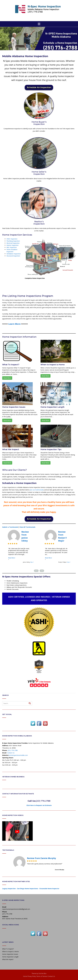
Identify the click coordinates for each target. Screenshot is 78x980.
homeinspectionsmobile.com (18, 755)
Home (25, 976)
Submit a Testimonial (10, 527)
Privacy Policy (32, 976)
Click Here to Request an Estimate (39, 805)
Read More (7, 378)
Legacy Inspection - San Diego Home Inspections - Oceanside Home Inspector (31, 889)
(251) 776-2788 (13, 750)
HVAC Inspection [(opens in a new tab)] (12, 239)
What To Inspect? (11, 365)
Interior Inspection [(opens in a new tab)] (12, 245)
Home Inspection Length (53, 407)
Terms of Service (42, 976)
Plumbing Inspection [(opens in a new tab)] (13, 241)
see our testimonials (37, 490)
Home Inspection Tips (51, 449)
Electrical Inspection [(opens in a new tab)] (13, 243)
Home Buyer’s (39, 122)
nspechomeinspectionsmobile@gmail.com (16, 909)
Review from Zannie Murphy (41, 858)
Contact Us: (11, 753)
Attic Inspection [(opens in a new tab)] (12, 247)
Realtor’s (39, 222)
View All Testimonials (27, 527)
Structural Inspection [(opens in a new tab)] (13, 256)
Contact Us (51, 976)
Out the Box (42, 973)
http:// (32, 562)
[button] (39, 24)
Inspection (39, 124)
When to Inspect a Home (53, 365)
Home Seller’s (39, 172)
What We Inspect (11, 449)
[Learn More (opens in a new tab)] (14, 324)
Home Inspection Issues (14, 407)
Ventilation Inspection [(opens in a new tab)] (14, 254)
